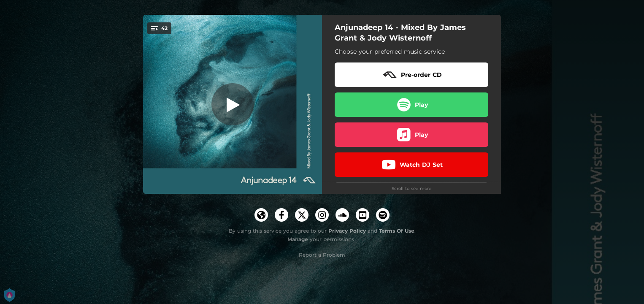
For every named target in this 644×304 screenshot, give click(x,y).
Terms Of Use (397, 231)
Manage (298, 239)
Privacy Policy (347, 231)
